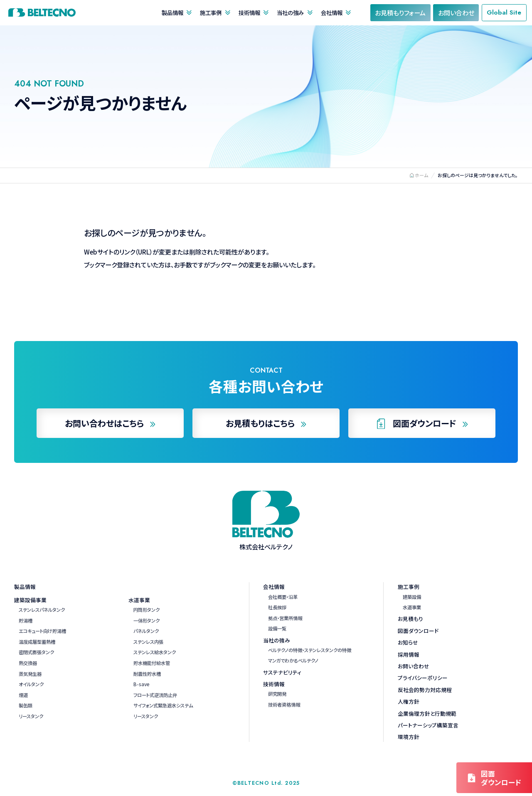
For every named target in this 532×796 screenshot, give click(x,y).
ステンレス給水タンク (155, 652)
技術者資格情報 (284, 705)
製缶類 (26, 705)
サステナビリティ (282, 672)
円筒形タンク (147, 610)
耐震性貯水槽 (147, 674)
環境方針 (409, 737)
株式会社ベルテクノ (42, 12)
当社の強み (290, 12)
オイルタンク (31, 684)
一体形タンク (147, 620)
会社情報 (332, 12)
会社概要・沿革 (283, 597)
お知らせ (408, 642)
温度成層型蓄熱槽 (37, 642)
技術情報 (249, 12)
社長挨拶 (277, 607)
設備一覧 (277, 628)
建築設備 (412, 597)
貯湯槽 (26, 620)
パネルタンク (146, 631)
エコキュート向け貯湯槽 (42, 631)
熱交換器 (28, 663)
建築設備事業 (30, 600)
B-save (142, 684)
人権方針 (409, 701)
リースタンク (31, 716)
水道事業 (139, 600)
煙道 (23, 695)
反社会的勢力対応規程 (425, 690)
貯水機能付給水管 (152, 663)
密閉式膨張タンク (36, 652)
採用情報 (409, 654)
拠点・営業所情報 (285, 618)
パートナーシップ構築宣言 (428, 725)
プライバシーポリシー (423, 678)
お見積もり (410, 619)
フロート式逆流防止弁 (155, 695)
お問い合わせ (414, 666)
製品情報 (172, 12)
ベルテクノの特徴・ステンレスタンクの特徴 (310, 650)
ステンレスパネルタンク (42, 610)
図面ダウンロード (418, 631)
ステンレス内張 (148, 642)
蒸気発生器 (30, 674)
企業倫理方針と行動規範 (427, 713)
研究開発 (277, 694)
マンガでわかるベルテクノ (293, 660)
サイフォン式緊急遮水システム (163, 705)
